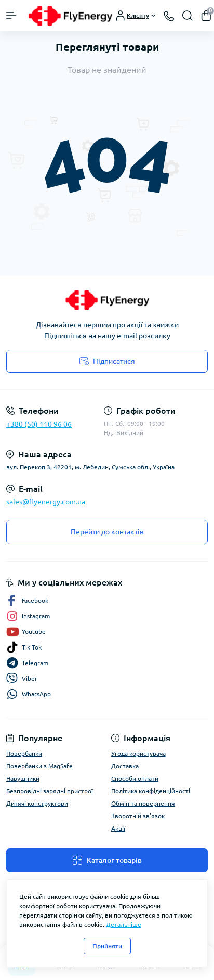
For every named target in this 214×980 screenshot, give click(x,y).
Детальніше (124, 925)
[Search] (188, 16)
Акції (118, 828)
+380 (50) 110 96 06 (39, 424)
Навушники (23, 778)
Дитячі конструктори (37, 803)
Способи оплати (135, 778)
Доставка (125, 766)
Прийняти (107, 946)
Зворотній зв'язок (138, 816)
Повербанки (24, 753)
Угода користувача (138, 753)
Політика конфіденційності (151, 791)
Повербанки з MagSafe (39, 766)
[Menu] (11, 16)
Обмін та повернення (143, 803)
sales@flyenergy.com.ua (46, 502)
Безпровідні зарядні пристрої (50, 791)
